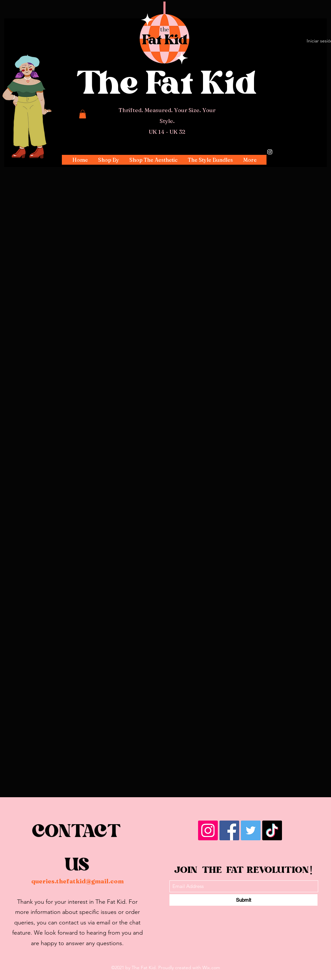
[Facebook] (229, 830)
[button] (108, 160)
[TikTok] (272, 830)
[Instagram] (270, 152)
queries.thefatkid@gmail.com (77, 881)
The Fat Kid (167, 87)
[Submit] (243, 900)
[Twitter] (251, 830)
